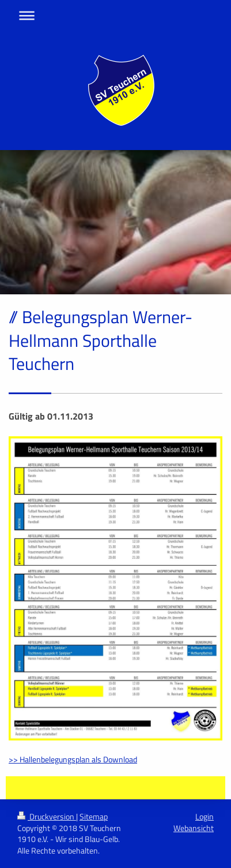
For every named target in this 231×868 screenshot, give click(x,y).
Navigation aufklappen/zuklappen (115, 15)
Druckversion (47, 816)
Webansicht (194, 828)
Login (205, 816)
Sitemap (94, 816)
